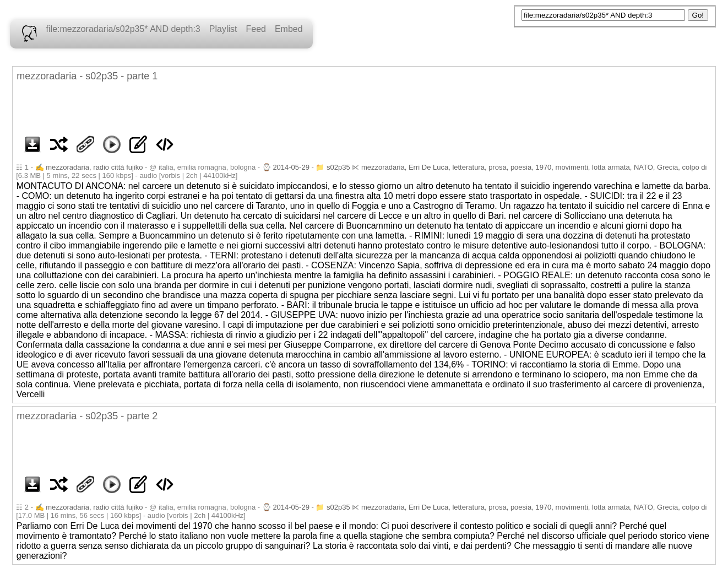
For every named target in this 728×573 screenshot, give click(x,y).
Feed (256, 29)
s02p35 (338, 167)
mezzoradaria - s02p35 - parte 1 (87, 76)
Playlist (223, 29)
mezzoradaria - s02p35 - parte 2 (87, 416)
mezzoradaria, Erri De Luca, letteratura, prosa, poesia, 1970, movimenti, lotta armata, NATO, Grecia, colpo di (534, 167)
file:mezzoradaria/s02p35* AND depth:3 (123, 29)
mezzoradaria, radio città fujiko (94, 167)
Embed (289, 29)
